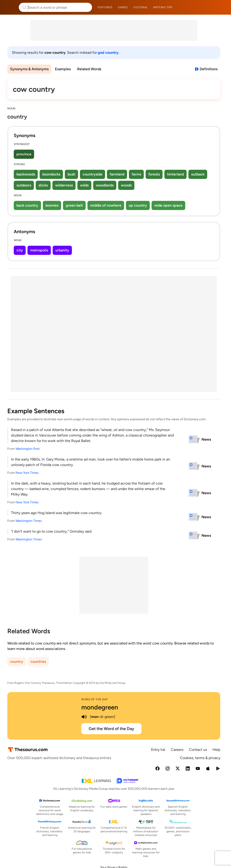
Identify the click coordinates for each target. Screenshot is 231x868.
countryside (92, 174)
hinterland (175, 174)
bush (71, 174)
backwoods (26, 174)
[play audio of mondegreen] (84, 717)
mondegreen (100, 707)
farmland (117, 174)
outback (198, 174)
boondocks (51, 174)
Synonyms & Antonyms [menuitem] (29, 69)
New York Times (27, 473)
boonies (52, 205)
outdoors (24, 185)
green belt (74, 205)
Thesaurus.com (10, 7)
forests (154, 174)
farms (136, 174)
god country (108, 53)
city (20, 250)
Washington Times (29, 521)
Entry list (158, 750)
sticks (43, 185)
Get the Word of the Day (111, 729)
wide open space (168, 205)
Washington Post (28, 449)
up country (138, 205)
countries (38, 662)
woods (126, 185)
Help (216, 750)
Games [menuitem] (123, 7)
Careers (177, 750)
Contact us (198, 750)
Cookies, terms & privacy (200, 758)
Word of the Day (95, 699)
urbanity (62, 250)
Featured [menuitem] (105, 7)
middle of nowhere (106, 205)
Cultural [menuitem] (140, 7)
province (24, 154)
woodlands (105, 185)
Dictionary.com (221, 7)
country (17, 662)
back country (27, 205)
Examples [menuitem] (63, 69)
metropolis (39, 250)
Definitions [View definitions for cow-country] (209, 69)
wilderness (64, 185)
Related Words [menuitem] (89, 69)
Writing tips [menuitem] (163, 7)
